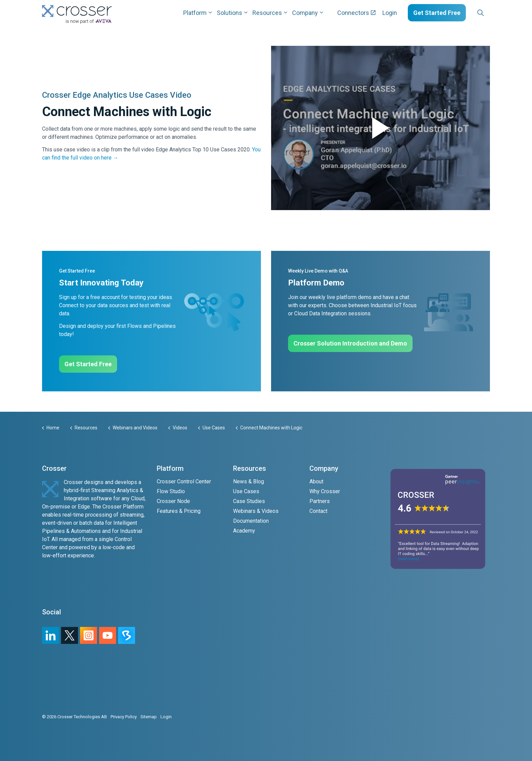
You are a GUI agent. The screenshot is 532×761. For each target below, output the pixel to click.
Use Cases (246, 491)
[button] (381, 128)
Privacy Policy (124, 717)
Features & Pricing (179, 511)
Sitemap (149, 717)
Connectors (356, 13)
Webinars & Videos (256, 511)
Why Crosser (325, 491)
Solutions (230, 13)
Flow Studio (171, 491)
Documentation (251, 521)
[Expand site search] (480, 13)
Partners (320, 501)
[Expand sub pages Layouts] (492, 13)
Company (305, 13)
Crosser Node (173, 501)
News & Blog (249, 481)
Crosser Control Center (184, 481)
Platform (195, 13)
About (316, 481)
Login (390, 13)
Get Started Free (437, 13)
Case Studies (249, 501)
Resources (267, 13)
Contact (318, 511)
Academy (244, 531)
